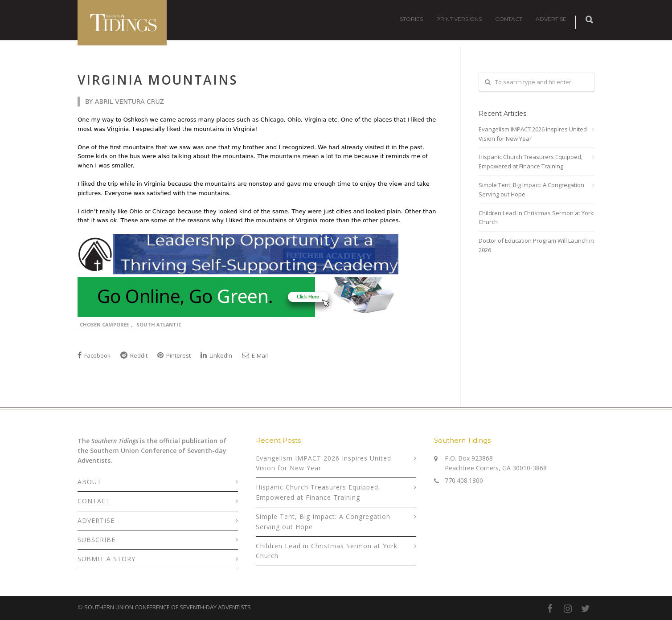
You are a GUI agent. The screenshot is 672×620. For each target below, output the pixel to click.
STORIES (411, 19)
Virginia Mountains (158, 80)
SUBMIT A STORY (107, 559)
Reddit (134, 355)
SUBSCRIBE (96, 540)
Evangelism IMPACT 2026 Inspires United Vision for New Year (533, 134)
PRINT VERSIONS (459, 19)
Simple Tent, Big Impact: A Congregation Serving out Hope (531, 190)
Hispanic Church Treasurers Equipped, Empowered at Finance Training (531, 161)
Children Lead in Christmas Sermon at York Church (536, 218)
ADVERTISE (551, 19)
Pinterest (174, 355)
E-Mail (255, 355)
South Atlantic (159, 324)
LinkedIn (216, 355)
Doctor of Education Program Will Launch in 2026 (536, 245)
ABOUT (90, 482)
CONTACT (509, 19)
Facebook (94, 355)
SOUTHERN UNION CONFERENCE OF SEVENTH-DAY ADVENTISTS (168, 607)
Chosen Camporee (104, 324)
